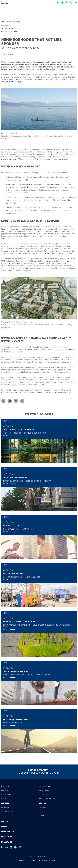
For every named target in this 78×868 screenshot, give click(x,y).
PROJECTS (5, 821)
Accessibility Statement (48, 861)
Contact (42, 815)
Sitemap (22, 861)
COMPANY (43, 803)
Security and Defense (47, 799)
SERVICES (5, 803)
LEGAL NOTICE (7, 837)
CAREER (4, 827)
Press (41, 811)
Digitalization (44, 795)
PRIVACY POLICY (8, 832)
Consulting (5, 807)
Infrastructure (6, 795)
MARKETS (5, 787)
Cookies (32, 861)
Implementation (7, 811)
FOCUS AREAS (44, 787)
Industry (4, 799)
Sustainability (44, 791)
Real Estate (5, 791)
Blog (2, 22)
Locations (43, 807)
